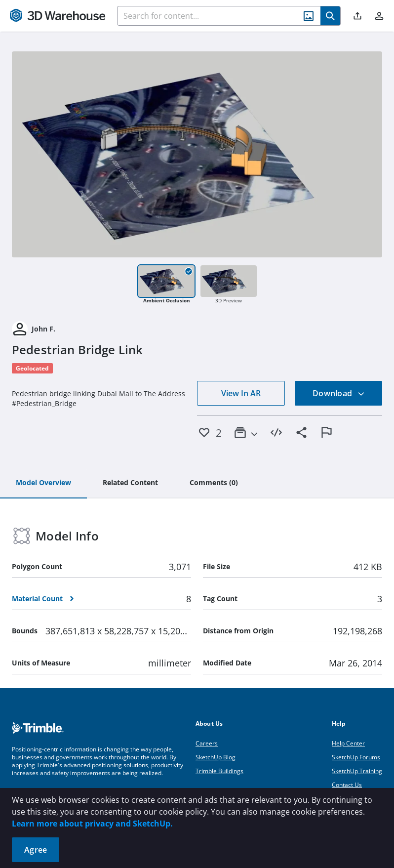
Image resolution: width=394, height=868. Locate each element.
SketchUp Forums (356, 757)
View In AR (241, 393)
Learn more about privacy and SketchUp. (92, 824)
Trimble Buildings (219, 771)
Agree (36, 850)
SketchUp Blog (216, 757)
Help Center (348, 743)
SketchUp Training (357, 771)
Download (339, 393)
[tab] (43, 483)
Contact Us (347, 785)
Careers (207, 743)
